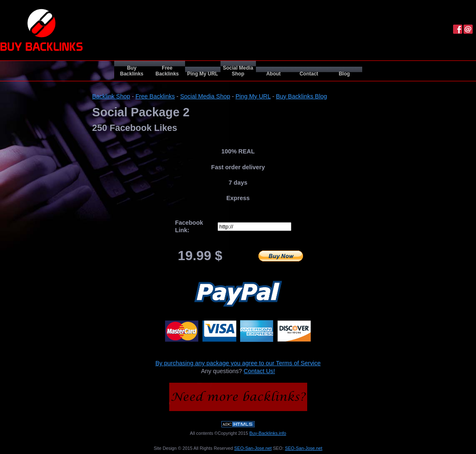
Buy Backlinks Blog (301, 96)
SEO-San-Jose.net (253, 448)
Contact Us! (259, 371)
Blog (344, 74)
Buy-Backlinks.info (268, 433)
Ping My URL (203, 74)
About (274, 74)
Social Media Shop (238, 71)
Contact (309, 74)
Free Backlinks (167, 71)
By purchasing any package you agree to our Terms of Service (238, 363)
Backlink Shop (111, 96)
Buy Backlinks (132, 71)
